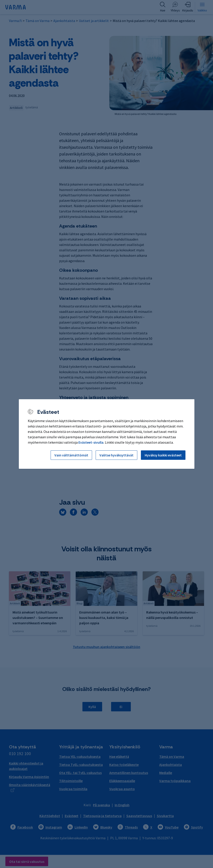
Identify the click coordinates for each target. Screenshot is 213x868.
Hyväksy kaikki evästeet (163, 455)
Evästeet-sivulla (91, 442)
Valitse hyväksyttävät (116, 455)
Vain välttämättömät (71, 455)
